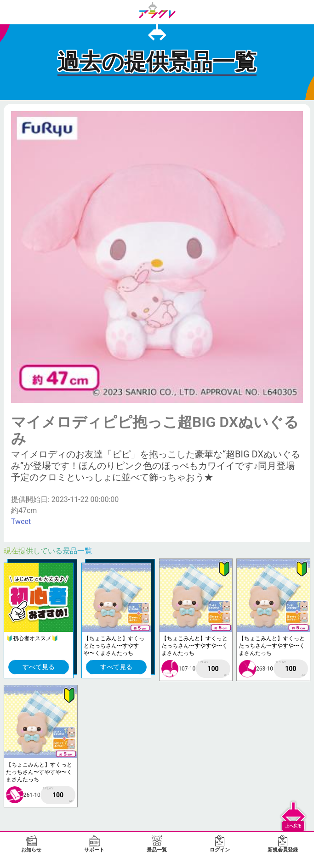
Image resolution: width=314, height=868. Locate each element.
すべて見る (39, 667)
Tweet (21, 521)
